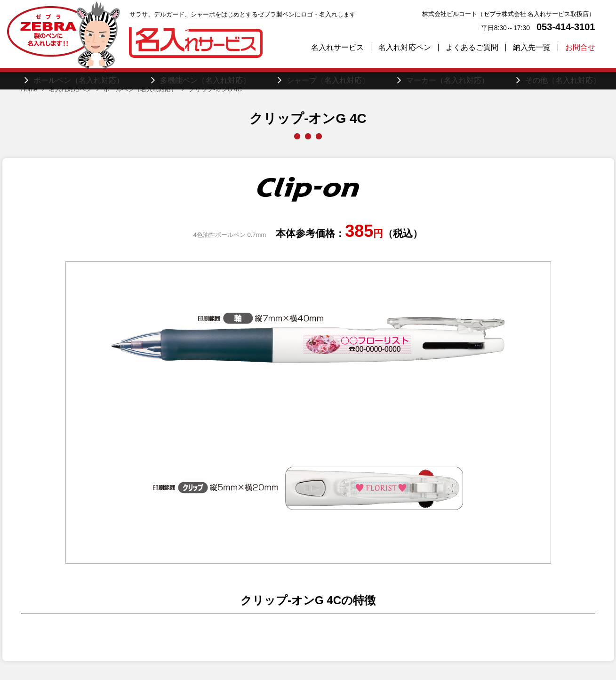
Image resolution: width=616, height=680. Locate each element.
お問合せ (580, 48)
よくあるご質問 (472, 48)
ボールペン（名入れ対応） (140, 89)
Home (29, 89)
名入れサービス (337, 48)
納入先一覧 (532, 48)
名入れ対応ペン (405, 48)
